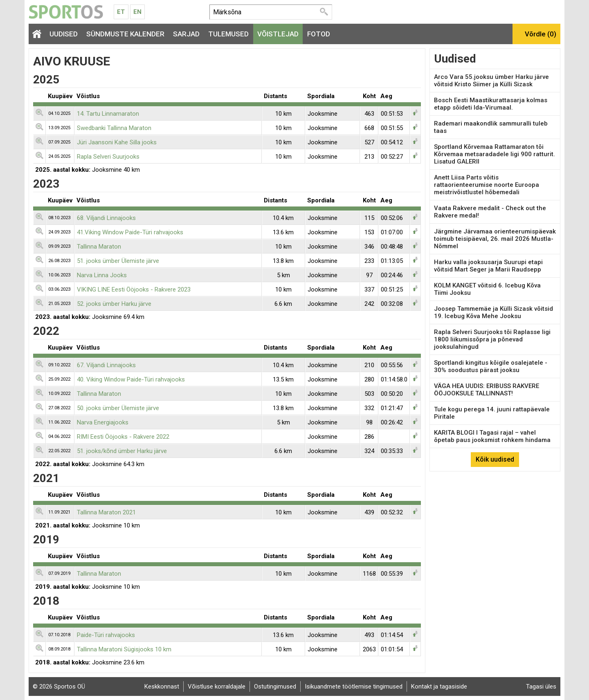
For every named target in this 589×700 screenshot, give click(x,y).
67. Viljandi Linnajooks (106, 365)
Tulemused (228, 34)
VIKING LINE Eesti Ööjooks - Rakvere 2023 (134, 289)
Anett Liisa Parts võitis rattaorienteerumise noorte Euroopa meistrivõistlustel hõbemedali (487, 185)
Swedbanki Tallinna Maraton (114, 128)
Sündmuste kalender (125, 34)
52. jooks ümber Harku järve (114, 304)
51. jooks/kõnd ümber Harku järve (122, 451)
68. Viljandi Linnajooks (106, 218)
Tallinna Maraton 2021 (106, 512)
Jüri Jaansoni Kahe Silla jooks (117, 142)
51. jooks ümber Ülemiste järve (118, 261)
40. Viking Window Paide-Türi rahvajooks (131, 379)
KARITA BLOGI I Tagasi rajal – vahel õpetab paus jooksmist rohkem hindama (492, 436)
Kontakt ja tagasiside (439, 687)
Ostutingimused (275, 687)
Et (121, 12)
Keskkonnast (162, 687)
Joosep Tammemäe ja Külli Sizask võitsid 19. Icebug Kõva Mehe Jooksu (493, 312)
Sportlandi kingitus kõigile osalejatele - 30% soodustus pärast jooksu (491, 366)
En (137, 12)
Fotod (319, 34)
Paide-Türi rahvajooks (106, 635)
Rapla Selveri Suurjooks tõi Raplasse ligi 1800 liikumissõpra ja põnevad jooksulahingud (492, 339)
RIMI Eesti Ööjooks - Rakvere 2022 (123, 437)
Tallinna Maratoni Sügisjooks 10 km (124, 649)
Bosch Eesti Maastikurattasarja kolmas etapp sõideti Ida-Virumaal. (491, 104)
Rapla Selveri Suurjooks (108, 157)
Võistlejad (278, 34)
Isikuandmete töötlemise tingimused (354, 687)
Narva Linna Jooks (102, 275)
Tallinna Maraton (99, 247)
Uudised (64, 34)
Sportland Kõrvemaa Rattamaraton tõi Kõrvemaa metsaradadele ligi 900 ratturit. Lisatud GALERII (495, 154)
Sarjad (186, 34)
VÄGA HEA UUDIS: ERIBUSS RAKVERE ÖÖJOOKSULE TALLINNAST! (487, 390)
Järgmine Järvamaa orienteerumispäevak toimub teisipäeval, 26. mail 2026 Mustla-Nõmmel (495, 239)
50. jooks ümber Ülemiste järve (118, 408)
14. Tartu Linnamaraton (108, 114)
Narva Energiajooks (103, 422)
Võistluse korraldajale (217, 687)
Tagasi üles (541, 687)
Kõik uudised (495, 459)
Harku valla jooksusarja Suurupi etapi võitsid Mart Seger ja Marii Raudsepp (488, 266)
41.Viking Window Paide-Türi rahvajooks (130, 232)
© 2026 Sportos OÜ (59, 687)
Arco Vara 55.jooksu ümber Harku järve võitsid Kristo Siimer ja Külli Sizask (491, 81)
